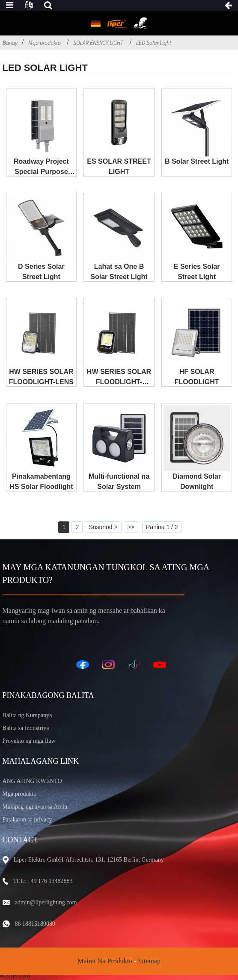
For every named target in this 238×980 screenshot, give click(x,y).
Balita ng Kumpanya (27, 715)
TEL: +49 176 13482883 (43, 881)
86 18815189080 (35, 924)
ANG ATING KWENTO (32, 781)
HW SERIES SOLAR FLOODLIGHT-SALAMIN (119, 382)
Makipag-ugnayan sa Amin (35, 807)
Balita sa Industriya (26, 728)
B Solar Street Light (197, 161)
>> (131, 527)
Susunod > (103, 527)
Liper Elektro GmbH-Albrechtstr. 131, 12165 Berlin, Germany (89, 860)
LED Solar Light (154, 43)
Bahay (10, 43)
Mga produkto (45, 43)
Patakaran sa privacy (27, 820)
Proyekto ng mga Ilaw (29, 741)
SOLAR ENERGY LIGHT (98, 43)
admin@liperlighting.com (46, 902)
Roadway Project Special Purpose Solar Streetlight (41, 172)
